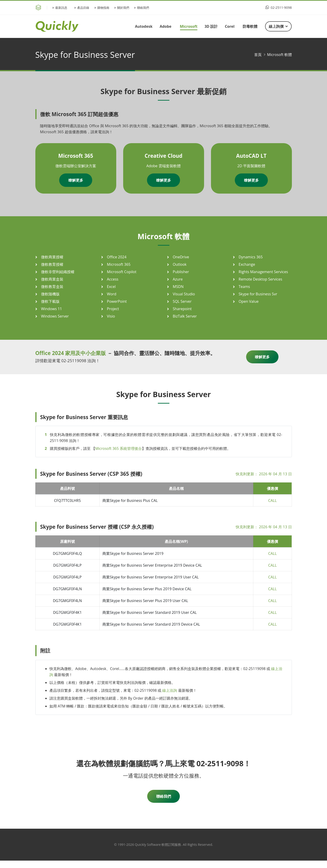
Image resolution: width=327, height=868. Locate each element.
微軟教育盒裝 (52, 287)
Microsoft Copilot (122, 272)
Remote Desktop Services (261, 279)
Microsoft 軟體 (280, 55)
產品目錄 (82, 8)
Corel (230, 26)
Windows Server (55, 316)
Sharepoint (182, 309)
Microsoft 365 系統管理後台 (119, 448)
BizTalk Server (185, 316)
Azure (178, 279)
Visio (111, 316)
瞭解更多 (76, 180)
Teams (244, 287)
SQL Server (182, 301)
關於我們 (122, 8)
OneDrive (181, 257)
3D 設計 (211, 26)
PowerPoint (117, 301)
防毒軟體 (250, 26)
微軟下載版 (50, 301)
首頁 (258, 55)
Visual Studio (184, 294)
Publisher (181, 272)
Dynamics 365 (251, 257)
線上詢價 (278, 26)
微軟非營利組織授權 (58, 272)
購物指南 (102, 8)
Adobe (166, 26)
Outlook (180, 264)
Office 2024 (117, 257)
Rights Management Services (263, 272)
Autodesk (144, 26)
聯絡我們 (142, 8)
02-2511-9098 (279, 8)
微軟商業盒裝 (52, 279)
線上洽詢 (170, 690)
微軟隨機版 (50, 294)
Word (112, 294)
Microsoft (189, 26)
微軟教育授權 (52, 264)
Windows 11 (52, 309)
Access (113, 279)
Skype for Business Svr (258, 294)
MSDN (178, 287)
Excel (111, 287)
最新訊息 (60, 8)
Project (113, 309)
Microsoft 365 (119, 264)
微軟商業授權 (52, 257)
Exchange (247, 264)
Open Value (249, 301)
